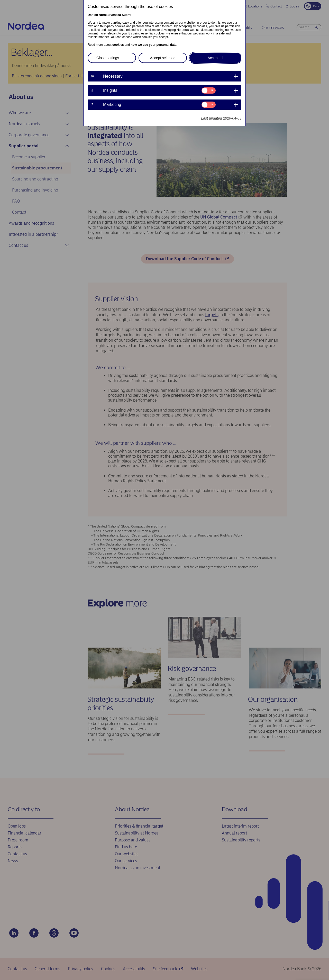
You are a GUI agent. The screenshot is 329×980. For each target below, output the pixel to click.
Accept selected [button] (163, 58)
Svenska (115, 15)
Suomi (127, 15)
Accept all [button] (216, 58)
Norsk (103, 15)
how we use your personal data (153, 45)
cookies (118, 45)
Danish (93, 15)
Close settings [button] (108, 58)
